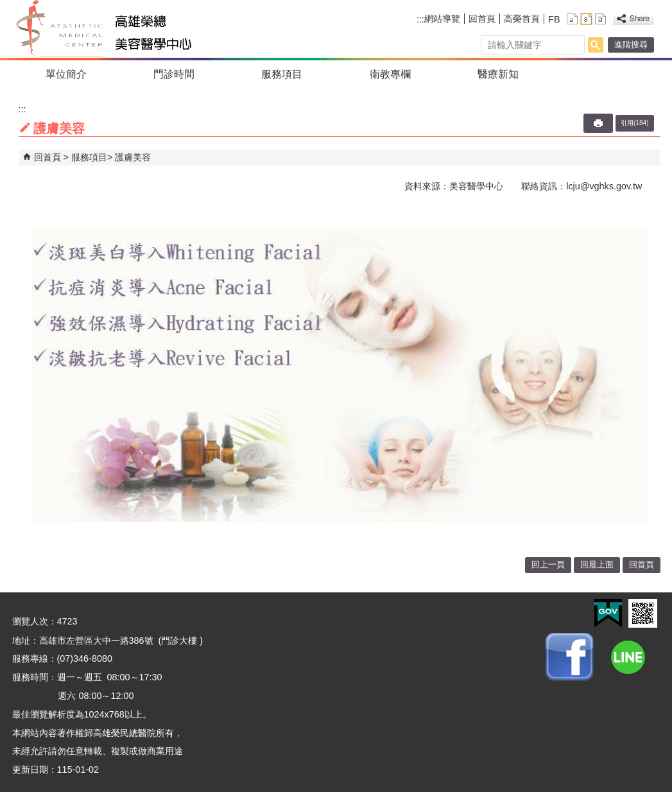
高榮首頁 (522, 19)
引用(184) (635, 123)
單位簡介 (66, 74)
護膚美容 (133, 157)
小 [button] (572, 19)
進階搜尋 (631, 45)
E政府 (608, 613)
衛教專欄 (390, 74)
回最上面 (597, 564)
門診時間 (174, 74)
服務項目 (282, 74)
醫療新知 (498, 74)
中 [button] (586, 19)
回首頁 (482, 19)
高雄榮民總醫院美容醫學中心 (130, 29)
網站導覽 (442, 19)
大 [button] (600, 19)
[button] (596, 45)
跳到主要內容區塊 (7, 7)
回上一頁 (548, 564)
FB (554, 19)
